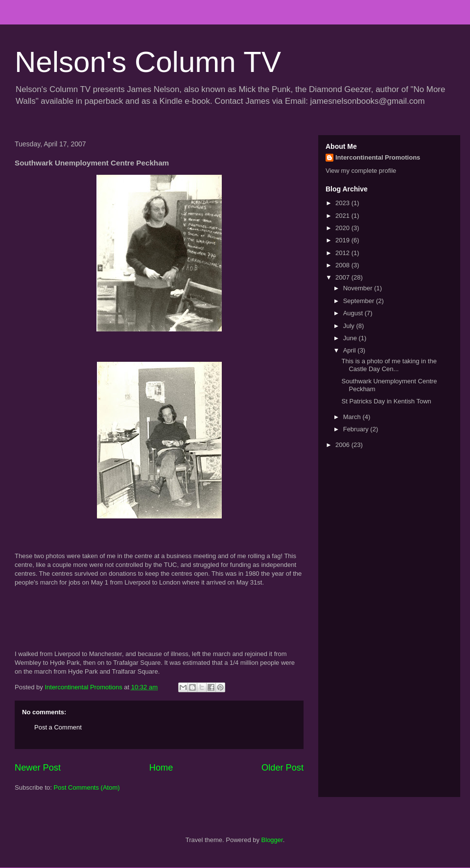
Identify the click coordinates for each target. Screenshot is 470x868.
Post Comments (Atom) (87, 787)
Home (161, 768)
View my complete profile (361, 171)
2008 (343, 265)
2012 (343, 253)
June (351, 338)
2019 (343, 240)
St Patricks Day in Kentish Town (386, 401)
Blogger (272, 840)
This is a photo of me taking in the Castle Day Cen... (389, 365)
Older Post (282, 768)
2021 (343, 216)
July (350, 326)
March (353, 417)
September (360, 301)
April (351, 350)
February (357, 429)
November (359, 288)
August (354, 313)
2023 (343, 203)
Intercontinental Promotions (378, 157)
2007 (343, 277)
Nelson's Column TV (148, 62)
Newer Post (38, 768)
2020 (343, 228)
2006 (343, 445)
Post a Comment (58, 727)
